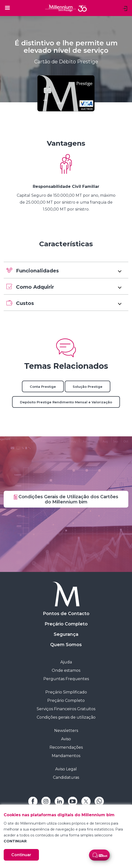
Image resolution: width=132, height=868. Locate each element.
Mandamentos (66, 756)
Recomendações (66, 747)
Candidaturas (66, 777)
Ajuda (66, 662)
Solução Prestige (88, 387)
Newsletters (66, 731)
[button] (66, 270)
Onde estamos (66, 670)
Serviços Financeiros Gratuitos (66, 709)
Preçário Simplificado (66, 692)
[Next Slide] (128, 183)
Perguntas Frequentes (66, 679)
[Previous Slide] (4, 183)
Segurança (66, 634)
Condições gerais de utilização (66, 717)
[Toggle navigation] (7, 8)
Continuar (21, 855)
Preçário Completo (66, 624)
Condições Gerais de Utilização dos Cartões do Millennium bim (66, 499)
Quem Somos (66, 645)
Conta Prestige (43, 387)
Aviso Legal (66, 769)
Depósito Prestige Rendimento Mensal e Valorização (66, 402)
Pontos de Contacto (66, 614)
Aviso (66, 739)
